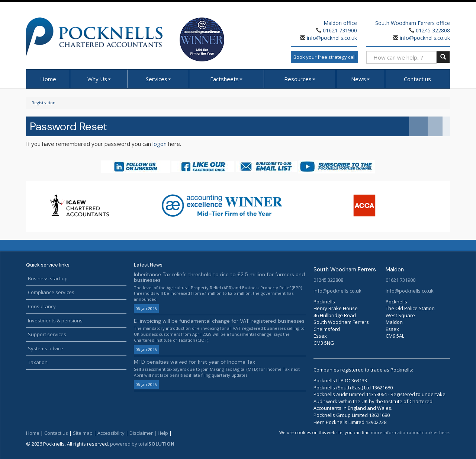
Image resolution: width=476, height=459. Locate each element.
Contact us (417, 79)
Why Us (99, 79)
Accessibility (111, 433)
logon (160, 144)
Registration (44, 103)
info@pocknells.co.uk (331, 38)
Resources (300, 79)
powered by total (142, 444)
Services (158, 79)
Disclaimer (141, 433)
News (360, 79)
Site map (83, 433)
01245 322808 (433, 30)
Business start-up (48, 278)
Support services (47, 334)
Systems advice (46, 348)
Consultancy (42, 306)
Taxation (38, 362)
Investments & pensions (55, 321)
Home (48, 79)
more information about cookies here (410, 432)
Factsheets (226, 79)
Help (163, 433)
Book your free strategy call (324, 57)
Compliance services (51, 292)
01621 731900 (340, 30)
